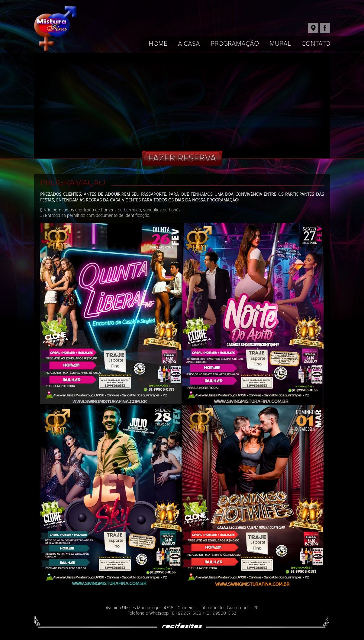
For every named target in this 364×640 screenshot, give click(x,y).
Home (158, 44)
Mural (280, 44)
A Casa (189, 44)
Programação (235, 44)
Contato (316, 44)
